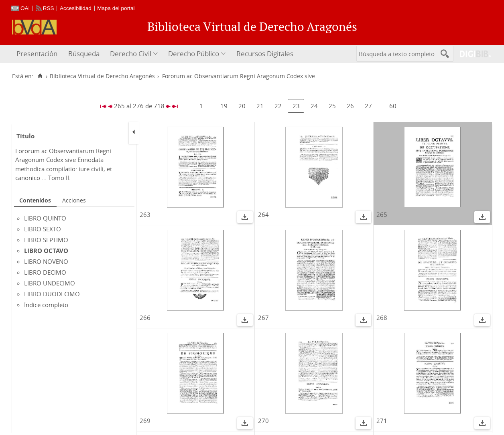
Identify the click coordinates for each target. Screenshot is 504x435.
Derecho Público (194, 54)
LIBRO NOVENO (46, 261)
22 (278, 106)
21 (260, 106)
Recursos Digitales (265, 54)
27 (368, 106)
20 (242, 106)
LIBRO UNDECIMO (50, 283)
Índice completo (46, 305)
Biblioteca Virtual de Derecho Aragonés (102, 76)
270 (263, 421)
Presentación (37, 54)
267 (263, 318)
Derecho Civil (131, 54)
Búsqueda (84, 54)
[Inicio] (40, 76)
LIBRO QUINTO (45, 218)
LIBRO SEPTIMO (46, 240)
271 (382, 421)
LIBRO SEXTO (43, 229)
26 (350, 106)
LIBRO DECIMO (45, 272)
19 (224, 106)
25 (332, 106)
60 (393, 106)
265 (382, 214)
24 (314, 106)
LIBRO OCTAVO (46, 251)
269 (145, 421)
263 (145, 214)
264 (263, 214)
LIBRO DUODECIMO (52, 294)
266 (145, 318)
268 (382, 318)
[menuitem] (38, 54)
